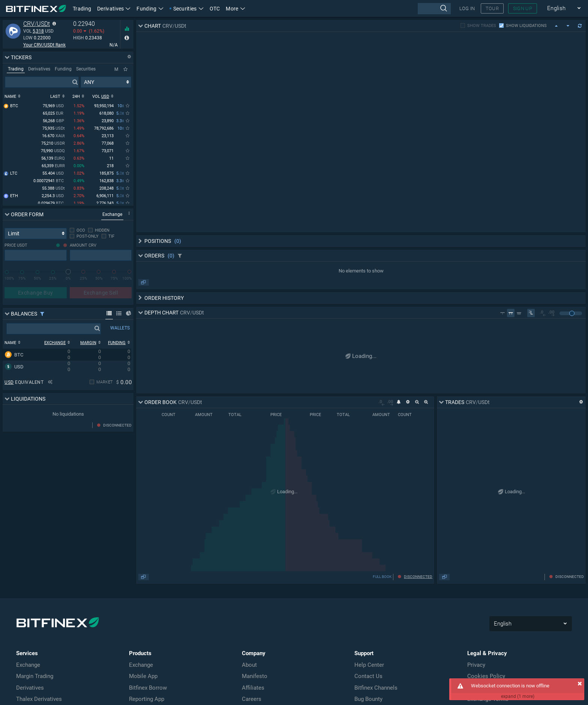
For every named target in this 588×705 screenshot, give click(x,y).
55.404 (54, 174)
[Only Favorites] (125, 69)
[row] (67, 355)
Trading (82, 9)
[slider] (68, 272)
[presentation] (434, 9)
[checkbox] (77, 230)
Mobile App (143, 676)
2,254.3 (53, 196)
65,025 (54, 114)
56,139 (53, 159)
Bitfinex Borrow (148, 688)
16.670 (53, 136)
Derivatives (114, 9)
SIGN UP (523, 8)
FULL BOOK (382, 577)
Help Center (369, 665)
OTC (215, 9)
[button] (235, 8)
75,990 (53, 151)
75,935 (54, 129)
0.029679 (51, 204)
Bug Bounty (368, 699)
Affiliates (253, 688)
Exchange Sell (101, 293)
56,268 (54, 121)
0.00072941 (49, 181)
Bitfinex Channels (376, 688)
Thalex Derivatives (39, 699)
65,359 (53, 166)
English (564, 8)
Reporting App (147, 699)
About (249, 665)
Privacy (476, 665)
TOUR (492, 8)
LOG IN (467, 8)
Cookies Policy (486, 676)
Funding (150, 9)
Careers (252, 699)
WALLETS (120, 328)
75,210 (53, 144)
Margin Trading (35, 676)
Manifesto (255, 676)
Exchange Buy (36, 293)
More (235, 9)
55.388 (53, 189)
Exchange (28, 665)
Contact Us (368, 676)
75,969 (54, 106)
